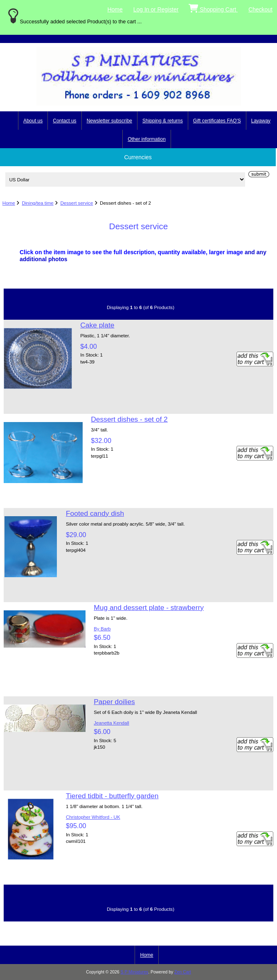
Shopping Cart (213, 8)
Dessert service (77, 203)
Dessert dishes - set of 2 (129, 419)
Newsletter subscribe (109, 121)
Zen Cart (183, 972)
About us (33, 121)
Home (115, 9)
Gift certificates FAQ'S (217, 121)
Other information (147, 139)
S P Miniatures (135, 972)
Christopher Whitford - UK (93, 817)
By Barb (102, 629)
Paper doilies (114, 702)
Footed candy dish (95, 513)
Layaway (261, 121)
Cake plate (97, 325)
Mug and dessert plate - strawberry (149, 607)
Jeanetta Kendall (111, 723)
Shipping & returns (163, 121)
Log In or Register (156, 9)
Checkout (260, 9)
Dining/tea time (37, 203)
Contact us (64, 121)
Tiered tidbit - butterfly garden (112, 796)
